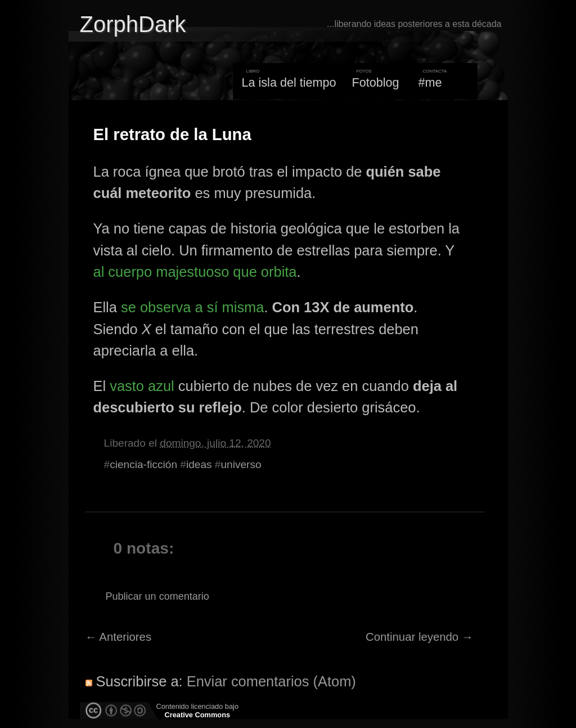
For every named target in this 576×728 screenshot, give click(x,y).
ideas (199, 464)
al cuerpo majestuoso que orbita (195, 272)
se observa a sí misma (192, 307)
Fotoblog (376, 82)
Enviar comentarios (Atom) (271, 681)
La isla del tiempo (289, 82)
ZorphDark (133, 24)
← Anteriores (119, 637)
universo (241, 464)
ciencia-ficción (143, 464)
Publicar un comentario (157, 596)
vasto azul (142, 386)
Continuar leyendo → (419, 637)
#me (430, 82)
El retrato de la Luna (172, 134)
